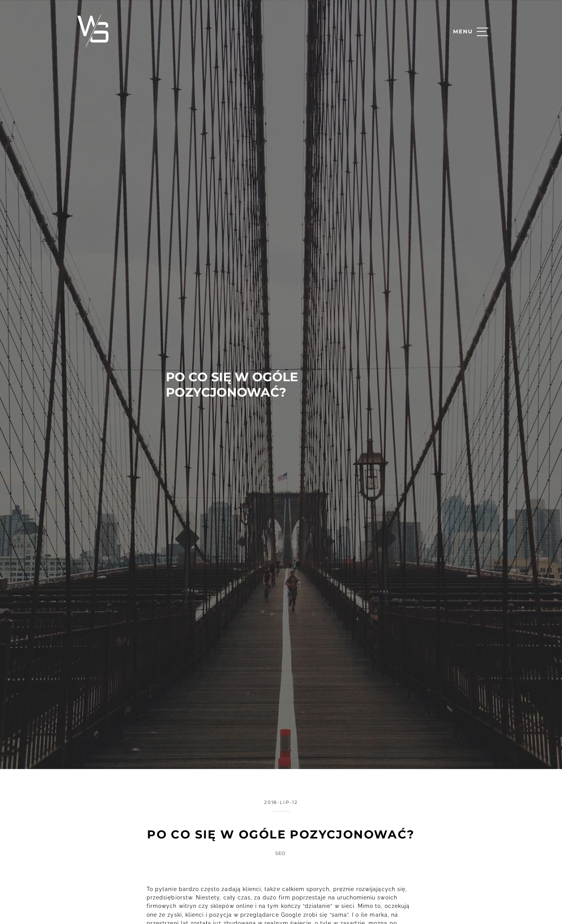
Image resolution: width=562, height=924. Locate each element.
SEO (281, 841)
